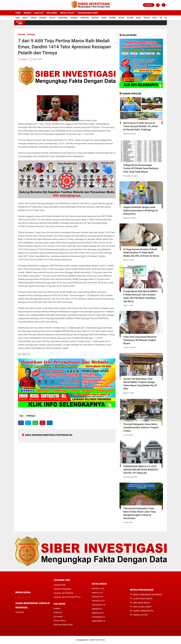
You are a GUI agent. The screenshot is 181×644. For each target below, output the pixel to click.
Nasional (43, 18)
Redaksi (27, 13)
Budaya (147, 18)
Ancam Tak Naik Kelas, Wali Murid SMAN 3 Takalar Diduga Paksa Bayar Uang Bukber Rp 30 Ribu (140, 384)
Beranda (22, 34)
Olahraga (31, 34)
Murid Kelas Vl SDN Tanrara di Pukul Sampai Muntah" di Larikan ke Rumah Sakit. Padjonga (141, 126)
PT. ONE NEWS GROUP (140, 603)
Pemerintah (63, 18)
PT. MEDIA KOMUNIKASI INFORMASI (146, 595)
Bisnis (104, 18)
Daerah (33, 18)
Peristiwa (85, 18)
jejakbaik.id (97, 609)
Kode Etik (39, 13)
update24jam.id (98, 621)
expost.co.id (97, 593)
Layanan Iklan (60, 585)
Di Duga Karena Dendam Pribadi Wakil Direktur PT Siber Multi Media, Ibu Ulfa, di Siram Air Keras (141, 253)
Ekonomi (112, 18)
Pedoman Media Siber (88, 13)
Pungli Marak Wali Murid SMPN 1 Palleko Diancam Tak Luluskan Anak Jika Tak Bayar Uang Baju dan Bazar (141, 296)
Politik (52, 18)
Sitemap (149, 5)
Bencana (95, 18)
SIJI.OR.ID (20, 612)
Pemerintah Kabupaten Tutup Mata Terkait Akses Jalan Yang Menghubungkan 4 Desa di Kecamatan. (140, 513)
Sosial (139, 18)
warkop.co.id (97, 597)
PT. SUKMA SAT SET (139, 615)
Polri (155, 18)
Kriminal (74, 18)
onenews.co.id (98, 601)
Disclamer (58, 617)
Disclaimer (52, 13)
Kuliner (130, 18)
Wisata (121, 18)
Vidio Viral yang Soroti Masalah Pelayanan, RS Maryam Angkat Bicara (140, 340)
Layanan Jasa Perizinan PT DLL (67, 597)
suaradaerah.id (98, 617)
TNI (161, 18)
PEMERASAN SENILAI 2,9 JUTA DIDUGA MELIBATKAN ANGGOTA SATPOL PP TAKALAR (141, 470)
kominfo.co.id (98, 588)
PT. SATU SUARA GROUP (141, 607)
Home (18, 13)
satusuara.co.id (99, 605)
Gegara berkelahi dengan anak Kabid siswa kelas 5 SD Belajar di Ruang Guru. (141, 210)
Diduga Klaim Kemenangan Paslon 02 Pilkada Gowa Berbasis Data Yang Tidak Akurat (141, 168)
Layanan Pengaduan (62, 589)
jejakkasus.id (98, 613)
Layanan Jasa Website (63, 593)
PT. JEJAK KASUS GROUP (141, 599)
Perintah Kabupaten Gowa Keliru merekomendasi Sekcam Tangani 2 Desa (141, 427)
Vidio (167, 18)
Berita (25, 18)
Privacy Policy (67, 13)
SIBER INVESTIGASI (97, 640)
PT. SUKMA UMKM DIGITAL (142, 611)
